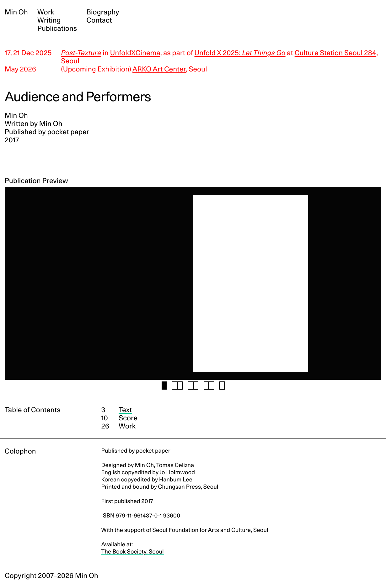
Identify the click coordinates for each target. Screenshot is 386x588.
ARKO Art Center (159, 69)
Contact (99, 20)
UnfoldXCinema (135, 53)
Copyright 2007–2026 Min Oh (51, 576)
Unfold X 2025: (240, 53)
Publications (57, 29)
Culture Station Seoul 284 (335, 53)
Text (125, 410)
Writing (49, 20)
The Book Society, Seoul (133, 552)
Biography (103, 12)
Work (46, 12)
